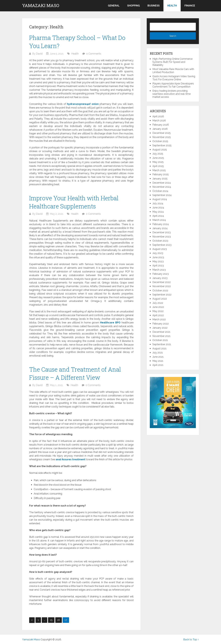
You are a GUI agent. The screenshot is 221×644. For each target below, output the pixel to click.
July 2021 (158, 353)
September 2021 (162, 344)
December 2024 (162, 183)
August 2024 (160, 199)
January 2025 (160, 179)
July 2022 (158, 303)
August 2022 (160, 299)
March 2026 (159, 121)
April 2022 (158, 315)
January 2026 (160, 129)
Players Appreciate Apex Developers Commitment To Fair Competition (173, 85)
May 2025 (158, 162)
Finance (190, 6)
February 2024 (161, 224)
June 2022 (158, 307)
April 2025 (158, 166)
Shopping (134, 6)
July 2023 (158, 253)
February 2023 (161, 274)
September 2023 (162, 245)
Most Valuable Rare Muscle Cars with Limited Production (173, 71)
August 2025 (160, 150)
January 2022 (160, 328)
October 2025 (160, 141)
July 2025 (158, 154)
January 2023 (160, 278)
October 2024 (160, 191)
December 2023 (162, 232)
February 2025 (161, 174)
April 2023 (158, 266)
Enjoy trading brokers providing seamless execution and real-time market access (172, 94)
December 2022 (162, 282)
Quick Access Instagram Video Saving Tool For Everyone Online (174, 78)
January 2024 (160, 228)
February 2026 (161, 125)
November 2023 (162, 237)
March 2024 (159, 220)
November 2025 (162, 137)
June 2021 (158, 357)
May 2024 (158, 212)
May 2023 (158, 261)
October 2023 (160, 241)
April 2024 (158, 216)
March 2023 (159, 270)
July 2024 (158, 203)
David (39, 54)
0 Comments (94, 54)
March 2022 (159, 319)
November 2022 (162, 286)
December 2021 (161, 332)
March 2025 (159, 170)
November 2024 (162, 187)
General (114, 6)
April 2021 (158, 365)
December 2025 (162, 133)
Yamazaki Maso (41, 6)
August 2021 (159, 348)
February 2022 (161, 324)
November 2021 (161, 336)
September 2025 (162, 145)
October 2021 (160, 340)
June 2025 (158, 158)
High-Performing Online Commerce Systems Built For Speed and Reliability (172, 62)
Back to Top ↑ (191, 639)
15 (51, 620)
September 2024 (162, 195)
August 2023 (160, 249)
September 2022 (162, 295)
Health (172, 6)
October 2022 (160, 290)
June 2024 (158, 208)
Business (154, 6)
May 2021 (158, 361)
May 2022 (158, 311)
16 (59, 620)
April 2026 (158, 116)
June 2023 (158, 257)
